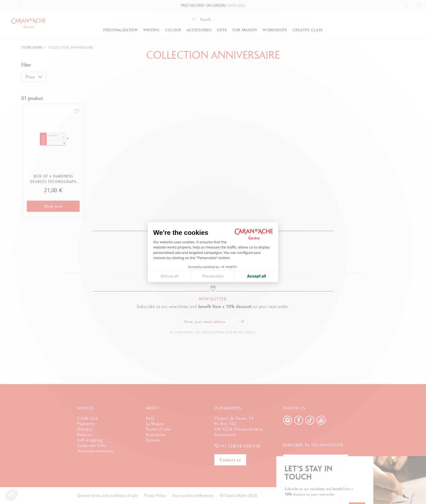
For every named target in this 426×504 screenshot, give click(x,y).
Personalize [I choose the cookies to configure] (213, 276)
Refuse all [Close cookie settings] (170, 276)
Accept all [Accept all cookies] (257, 276)
